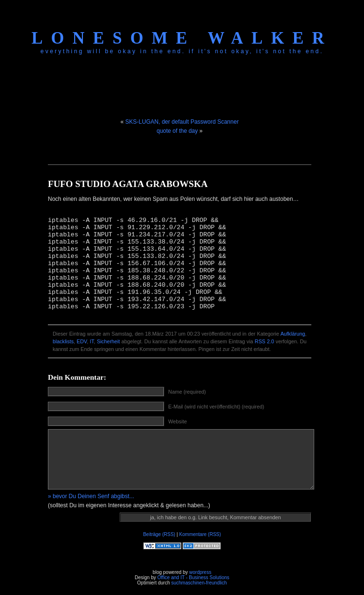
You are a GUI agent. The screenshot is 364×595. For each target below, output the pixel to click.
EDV (82, 341)
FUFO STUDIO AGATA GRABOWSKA (128, 184)
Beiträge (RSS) (159, 534)
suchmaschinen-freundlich (199, 583)
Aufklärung (293, 334)
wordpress (200, 572)
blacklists (63, 341)
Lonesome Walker (182, 38)
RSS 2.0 (264, 341)
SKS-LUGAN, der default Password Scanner (182, 122)
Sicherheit (108, 341)
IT (92, 341)
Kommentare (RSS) (200, 534)
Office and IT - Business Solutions (193, 577)
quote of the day (177, 131)
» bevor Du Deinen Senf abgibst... (91, 496)
